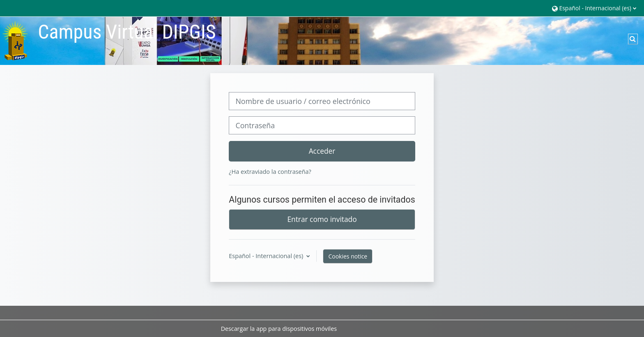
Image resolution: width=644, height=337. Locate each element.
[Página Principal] (16, 40)
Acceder (322, 151)
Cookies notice (348, 256)
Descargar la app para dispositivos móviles (279, 329)
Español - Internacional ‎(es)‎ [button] (267, 256)
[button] (594, 8)
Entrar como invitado (322, 219)
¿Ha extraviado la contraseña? (270, 172)
